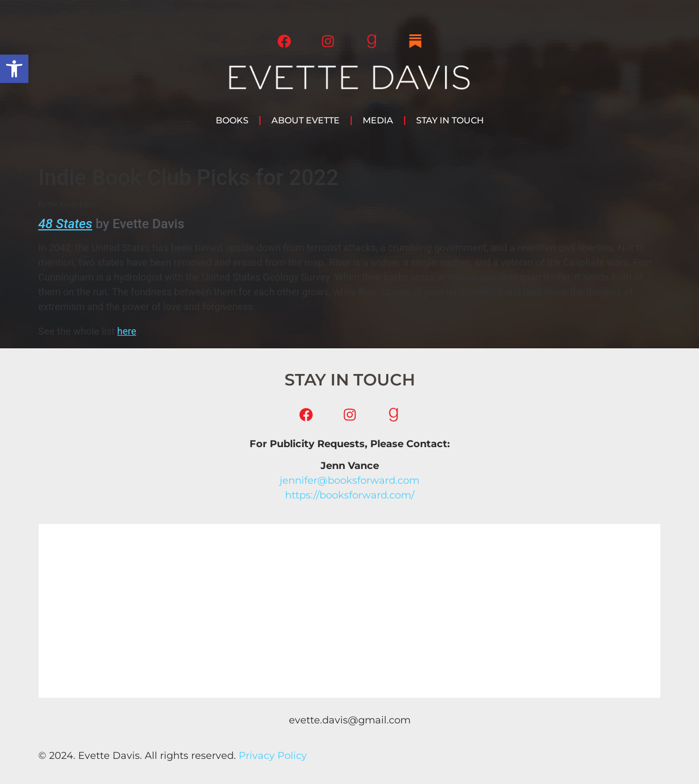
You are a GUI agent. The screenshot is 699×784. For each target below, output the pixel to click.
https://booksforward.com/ (350, 495)
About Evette (306, 120)
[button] (14, 69)
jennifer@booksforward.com (349, 480)
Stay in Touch (450, 120)
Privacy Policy (273, 756)
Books (232, 120)
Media (378, 120)
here (127, 331)
